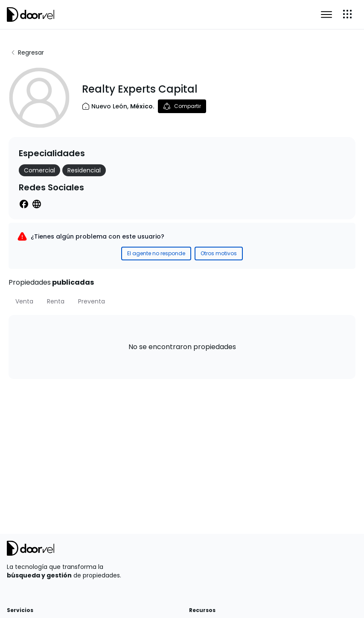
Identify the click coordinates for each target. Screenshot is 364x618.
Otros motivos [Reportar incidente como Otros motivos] (219, 253)
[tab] (24, 301)
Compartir (182, 106)
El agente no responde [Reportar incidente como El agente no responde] (156, 253)
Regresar (27, 52)
